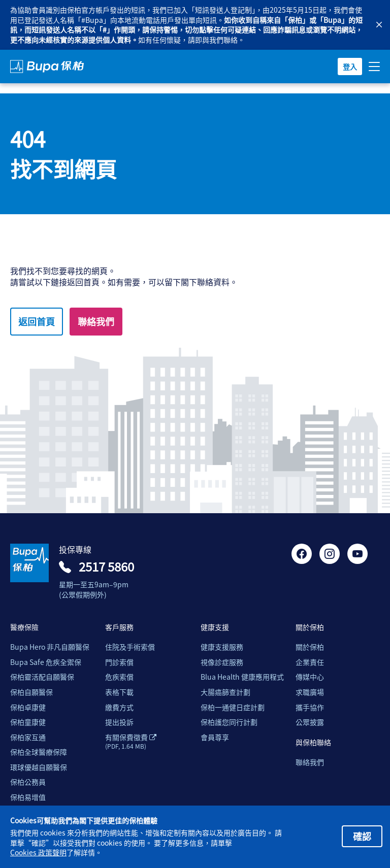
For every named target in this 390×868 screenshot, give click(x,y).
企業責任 (310, 662)
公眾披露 (310, 722)
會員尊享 (215, 737)
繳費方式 (119, 707)
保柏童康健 (28, 722)
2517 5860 (106, 566)
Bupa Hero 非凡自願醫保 (50, 647)
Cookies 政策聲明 (38, 853)
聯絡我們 (96, 321)
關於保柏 (310, 647)
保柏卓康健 (28, 707)
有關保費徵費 (131, 742)
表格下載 (119, 692)
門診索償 (119, 662)
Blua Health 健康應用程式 (242, 677)
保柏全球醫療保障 (39, 752)
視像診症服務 (222, 662)
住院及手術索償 (130, 647)
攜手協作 (310, 707)
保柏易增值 (28, 797)
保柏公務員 (28, 782)
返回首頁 (37, 321)
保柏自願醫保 (31, 692)
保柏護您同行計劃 (229, 722)
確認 (362, 836)
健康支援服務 (222, 647)
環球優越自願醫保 (39, 767)
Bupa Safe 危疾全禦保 (46, 662)
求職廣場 (310, 692)
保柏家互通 (28, 737)
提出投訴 (119, 722)
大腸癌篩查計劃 (225, 692)
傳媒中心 (310, 677)
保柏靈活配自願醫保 (42, 677)
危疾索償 (119, 677)
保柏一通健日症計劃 (233, 707)
